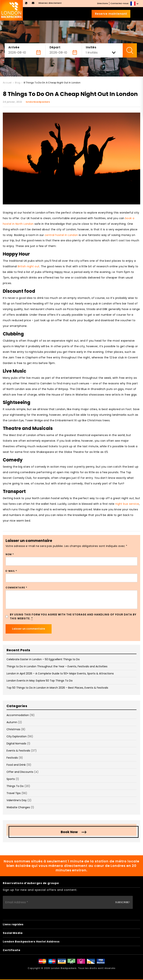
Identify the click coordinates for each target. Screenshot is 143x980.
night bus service (127, 504)
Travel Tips (14, 793)
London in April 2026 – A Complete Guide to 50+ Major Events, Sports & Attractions (60, 673)
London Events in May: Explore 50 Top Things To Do (40, 681)
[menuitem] (135, 4)
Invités (91, 47)
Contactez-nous (119, 3)
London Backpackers (64, 968)
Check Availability (130, 50)
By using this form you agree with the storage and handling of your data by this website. (73, 617)
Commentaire (16, 588)
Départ (55, 47)
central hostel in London (61, 235)
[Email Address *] (68, 902)
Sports (11, 779)
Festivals (12, 758)
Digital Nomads (16, 743)
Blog (18, 83)
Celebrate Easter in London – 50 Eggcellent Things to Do (43, 659)
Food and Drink (16, 765)
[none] (135, 4)
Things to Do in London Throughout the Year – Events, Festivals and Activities (57, 666)
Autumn (12, 722)
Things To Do (15, 786)
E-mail (11, 571)
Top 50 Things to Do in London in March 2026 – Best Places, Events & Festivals (57, 688)
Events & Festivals (18, 751)
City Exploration (17, 736)
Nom (10, 554)
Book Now (69, 832)
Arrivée (14, 47)
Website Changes (18, 807)
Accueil (7, 83)
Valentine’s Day (17, 800)
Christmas (13, 729)
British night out (29, 266)
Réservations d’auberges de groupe (31, 883)
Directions (103, 3)
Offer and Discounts (20, 772)
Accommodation (18, 715)
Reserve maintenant (111, 14)
